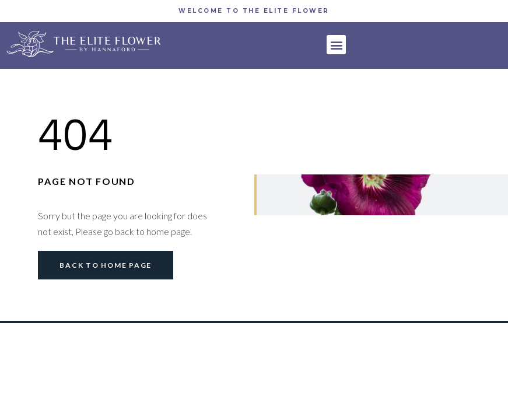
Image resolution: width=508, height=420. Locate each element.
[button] (336, 45)
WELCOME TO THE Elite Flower (254, 11)
